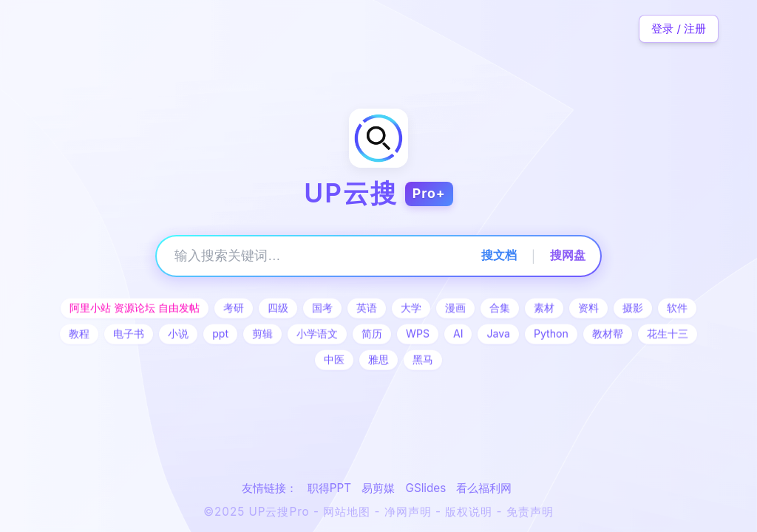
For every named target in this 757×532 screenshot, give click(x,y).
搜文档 (499, 255)
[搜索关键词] (315, 256)
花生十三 (668, 334)
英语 (367, 308)
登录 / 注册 (679, 28)
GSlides (426, 488)
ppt (220, 334)
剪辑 (262, 334)
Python (551, 334)
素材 (544, 308)
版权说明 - (476, 512)
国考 (322, 308)
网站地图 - (354, 512)
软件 (677, 308)
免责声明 (530, 512)
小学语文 (317, 334)
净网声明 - (415, 512)
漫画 (455, 308)
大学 (411, 308)
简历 (372, 334)
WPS (418, 334)
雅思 (378, 360)
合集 (500, 308)
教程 (79, 334)
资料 (588, 308)
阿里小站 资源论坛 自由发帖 (135, 308)
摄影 (633, 308)
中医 (334, 360)
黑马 (423, 360)
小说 (178, 334)
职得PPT (329, 488)
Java (498, 334)
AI (458, 334)
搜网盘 (568, 255)
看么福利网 (484, 488)
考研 (234, 308)
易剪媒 (378, 488)
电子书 (129, 334)
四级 (278, 308)
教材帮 (608, 334)
